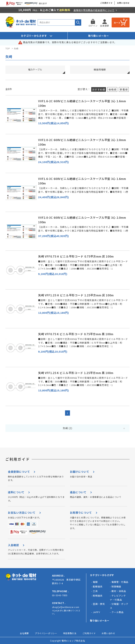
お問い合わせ (123, 3)
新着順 (124, 89)
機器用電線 (100, 69)
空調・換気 (99, 604)
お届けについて (80, 472)
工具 (95, 591)
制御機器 (116, 586)
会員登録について (19, 472)
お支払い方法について (22, 513)
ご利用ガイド (106, 3)
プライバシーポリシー (46, 633)
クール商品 (118, 612)
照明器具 (98, 596)
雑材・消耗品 (119, 591)
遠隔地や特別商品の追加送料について (94, 10)
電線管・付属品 (120, 582)
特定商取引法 (70, 633)
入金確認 (13, 545)
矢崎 (16, 48)
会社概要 (24, 633)
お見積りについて (81, 513)
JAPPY (97, 612)
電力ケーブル (35, 69)
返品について (78, 492)
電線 (95, 582)
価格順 (112, 89)
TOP (8, 48)
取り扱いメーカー (99, 36)
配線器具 (98, 586)
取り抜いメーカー (100, 621)
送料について (16, 492)
